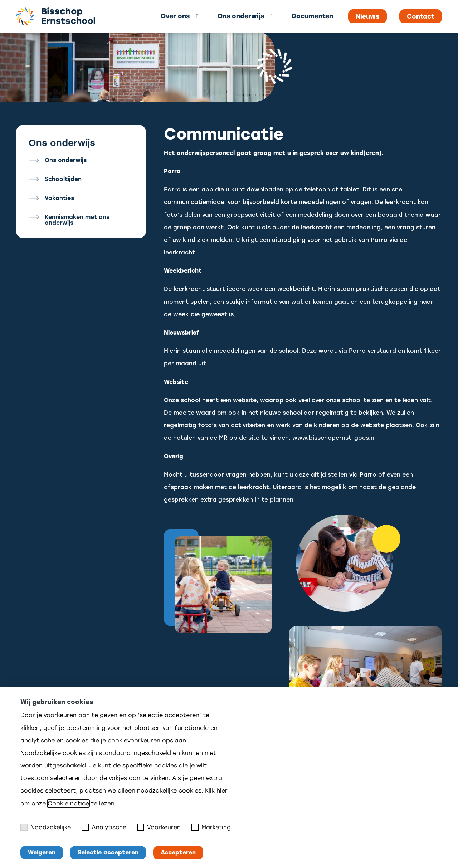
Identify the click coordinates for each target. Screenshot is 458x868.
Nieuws (367, 16)
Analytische (104, 827)
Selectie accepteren (108, 852)
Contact (421, 16)
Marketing (211, 827)
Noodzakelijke (46, 827)
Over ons (175, 16)
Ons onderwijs (241, 16)
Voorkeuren (159, 827)
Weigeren (42, 852)
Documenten (312, 16)
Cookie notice (68, 803)
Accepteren (178, 852)
